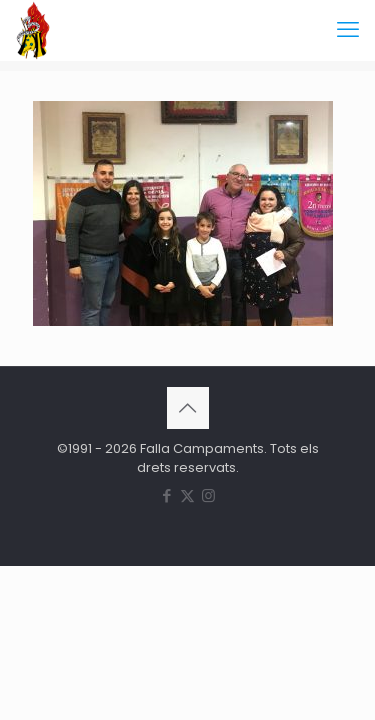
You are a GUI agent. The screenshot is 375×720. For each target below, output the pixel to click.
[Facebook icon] (166, 495)
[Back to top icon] (188, 408)
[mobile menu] (348, 30)
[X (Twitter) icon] (187, 495)
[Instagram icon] (208, 495)
